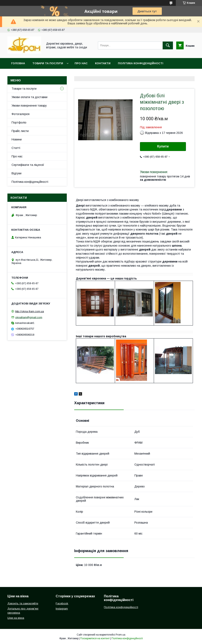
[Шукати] (168, 45)
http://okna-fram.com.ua (29, 311)
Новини (17, 139)
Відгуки (16, 173)
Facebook (62, 603)
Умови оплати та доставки (29, 97)
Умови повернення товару (29, 106)
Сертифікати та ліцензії (28, 165)
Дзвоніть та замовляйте (23, 603)
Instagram (62, 609)
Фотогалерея (21, 114)
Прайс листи (20, 131)
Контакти (103, 63)
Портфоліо (19, 122)
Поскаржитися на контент (95, 638)
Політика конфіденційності (141, 63)
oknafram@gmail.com (29, 317)
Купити (163, 146)
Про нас (81, 63)
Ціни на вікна (16, 618)
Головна (18, 63)
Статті (16, 148)
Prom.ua (120, 635)
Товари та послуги (48, 63)
